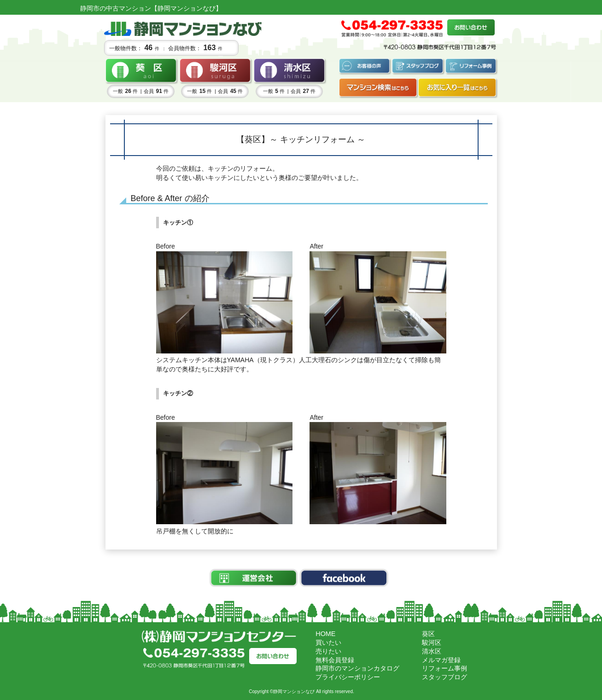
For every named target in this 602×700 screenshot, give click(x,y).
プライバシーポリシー (348, 677)
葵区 (428, 634)
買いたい (328, 642)
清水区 (432, 651)
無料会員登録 (335, 660)
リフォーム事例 (444, 668)
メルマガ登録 (441, 660)
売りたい (328, 651)
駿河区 (432, 642)
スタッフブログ (444, 677)
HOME (325, 634)
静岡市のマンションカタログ (357, 668)
